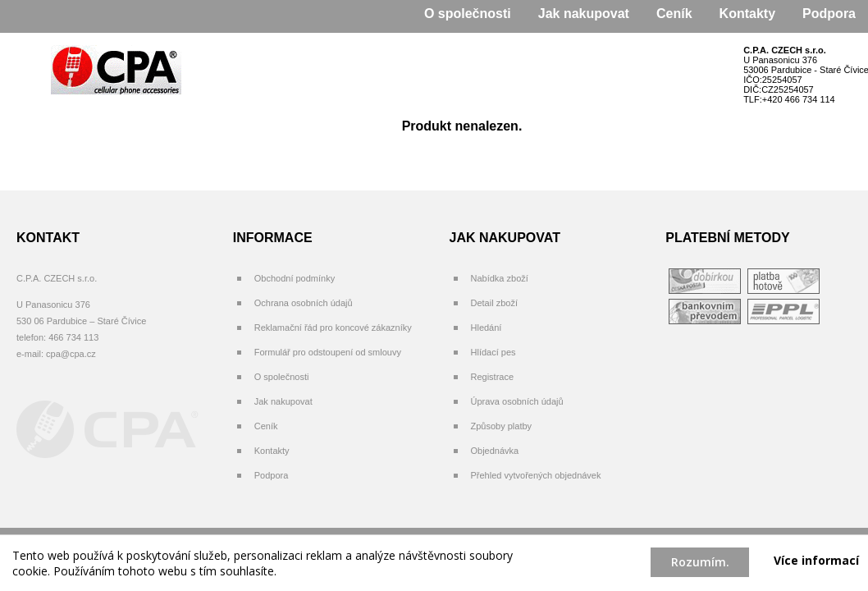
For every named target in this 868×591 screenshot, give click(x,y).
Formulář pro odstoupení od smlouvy (328, 352)
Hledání (487, 328)
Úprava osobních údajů (517, 401)
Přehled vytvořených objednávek (536, 475)
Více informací (816, 560)
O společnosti (468, 14)
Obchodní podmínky (295, 278)
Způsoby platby (502, 426)
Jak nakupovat (584, 14)
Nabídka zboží (500, 278)
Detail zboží (494, 303)
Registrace (493, 377)
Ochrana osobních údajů (304, 303)
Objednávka (495, 451)
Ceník (674, 14)
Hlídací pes (493, 352)
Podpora (829, 14)
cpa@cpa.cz (71, 354)
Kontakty (747, 14)
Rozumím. (700, 562)
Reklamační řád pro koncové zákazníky (333, 328)
